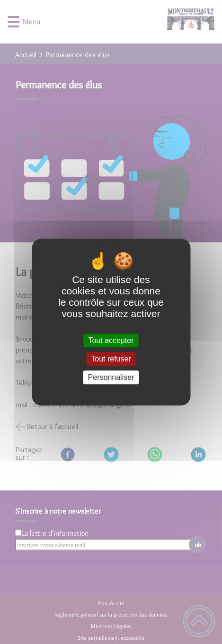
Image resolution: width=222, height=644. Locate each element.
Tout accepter (111, 340)
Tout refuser (111, 359)
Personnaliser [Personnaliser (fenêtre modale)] (111, 377)
